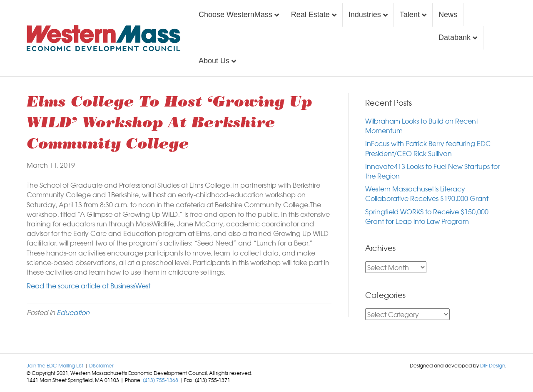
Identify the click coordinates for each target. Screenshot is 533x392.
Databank (455, 37)
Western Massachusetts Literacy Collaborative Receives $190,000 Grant (427, 193)
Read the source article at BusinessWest (88, 285)
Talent (410, 15)
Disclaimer (101, 365)
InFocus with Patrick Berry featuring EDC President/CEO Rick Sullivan (428, 148)
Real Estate (310, 15)
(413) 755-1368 (161, 380)
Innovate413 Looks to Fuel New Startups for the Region (432, 171)
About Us (214, 61)
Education (73, 312)
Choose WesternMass (235, 15)
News (448, 15)
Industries (365, 15)
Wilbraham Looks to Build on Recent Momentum (422, 125)
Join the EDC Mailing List (55, 365)
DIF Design (493, 365)
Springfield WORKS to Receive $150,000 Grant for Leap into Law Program (427, 216)
